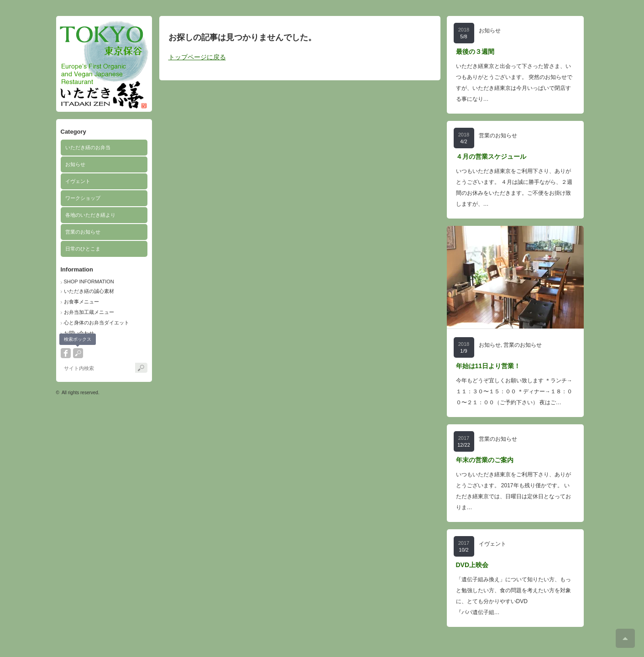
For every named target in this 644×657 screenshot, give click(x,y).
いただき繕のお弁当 (88, 147)
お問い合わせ (79, 333)
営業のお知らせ (83, 232)
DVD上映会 (472, 565)
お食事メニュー (81, 302)
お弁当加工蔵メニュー (89, 312)
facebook (66, 353)
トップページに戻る (197, 57)
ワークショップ (83, 198)
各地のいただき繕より (90, 215)
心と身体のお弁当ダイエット (97, 323)
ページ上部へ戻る (625, 638)
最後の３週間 (475, 52)
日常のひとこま (83, 249)
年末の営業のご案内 (485, 460)
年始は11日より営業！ (488, 366)
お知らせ (75, 164)
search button (78, 353)
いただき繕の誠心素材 (89, 291)
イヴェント (78, 181)
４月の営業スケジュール (491, 156)
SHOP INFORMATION (89, 282)
